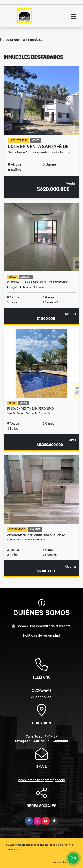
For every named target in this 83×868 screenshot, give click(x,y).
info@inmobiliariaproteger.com (41, 780)
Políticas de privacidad (41, 635)
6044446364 (41, 697)
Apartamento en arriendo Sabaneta (36, 535)
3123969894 (41, 691)
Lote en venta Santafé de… (40, 147)
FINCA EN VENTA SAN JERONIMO (30, 408)
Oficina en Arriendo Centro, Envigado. (38, 282)
